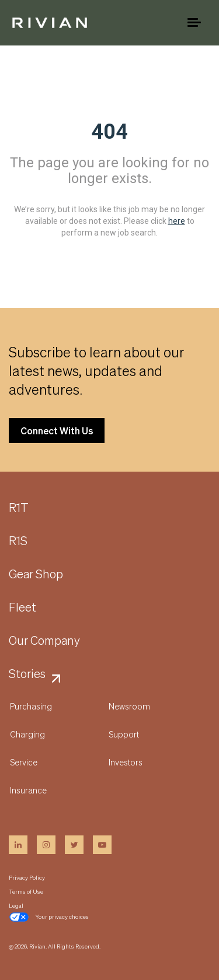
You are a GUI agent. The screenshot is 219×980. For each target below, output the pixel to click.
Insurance (28, 790)
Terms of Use (26, 891)
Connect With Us (57, 431)
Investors (126, 762)
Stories (27, 674)
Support (124, 734)
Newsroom (129, 706)
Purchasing (31, 706)
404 (109, 132)
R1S (18, 541)
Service (24, 762)
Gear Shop (36, 574)
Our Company (44, 641)
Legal (16, 905)
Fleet (22, 607)
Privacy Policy (27, 877)
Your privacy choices (49, 917)
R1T (19, 508)
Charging (27, 734)
